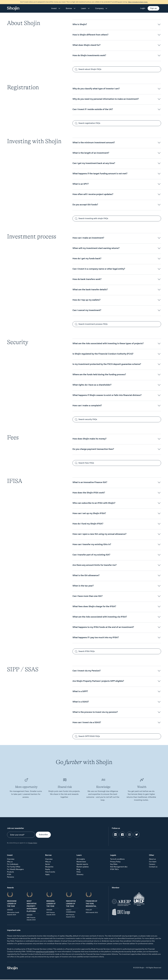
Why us (10, 862)
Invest (54, 8)
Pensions (11, 877)
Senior (48, 864)
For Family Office (14, 867)
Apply (47, 874)
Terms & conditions (117, 859)
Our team (153, 862)
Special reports (82, 864)
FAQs (79, 872)
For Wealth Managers (15, 869)
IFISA (9, 874)
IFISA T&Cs (114, 869)
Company (99, 8)
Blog (78, 869)
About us (152, 859)
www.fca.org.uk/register (45, 952)
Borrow (69, 8)
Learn (84, 8)
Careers (152, 864)
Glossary (80, 874)
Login (143, 8)
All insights (81, 859)
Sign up (153, 8)
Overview (11, 859)
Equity (48, 869)
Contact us (153, 867)
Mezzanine (49, 867)
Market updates (83, 867)
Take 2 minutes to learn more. (138, 2)
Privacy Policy (33, 843)
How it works (50, 872)
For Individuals (13, 864)
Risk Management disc (119, 867)
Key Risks (114, 864)
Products (10, 872)
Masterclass (81, 862)
